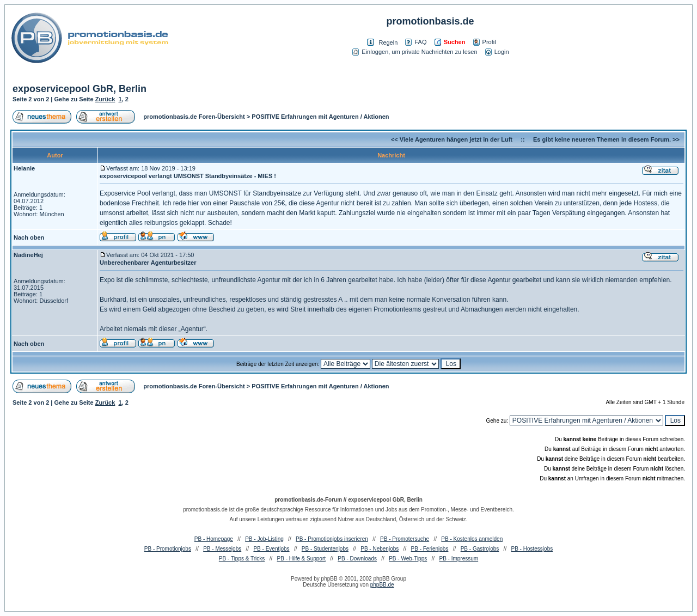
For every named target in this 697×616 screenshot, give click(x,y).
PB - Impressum (458, 559)
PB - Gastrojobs (480, 549)
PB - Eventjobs (271, 549)
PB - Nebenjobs (380, 549)
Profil (485, 42)
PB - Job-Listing (264, 539)
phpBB (329, 579)
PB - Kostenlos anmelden (472, 539)
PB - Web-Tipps (408, 559)
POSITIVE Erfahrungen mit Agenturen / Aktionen (320, 117)
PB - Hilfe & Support (301, 559)
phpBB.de (382, 585)
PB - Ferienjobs (430, 549)
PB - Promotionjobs (168, 549)
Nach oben (29, 237)
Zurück (105, 99)
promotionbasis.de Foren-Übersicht (194, 117)
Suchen (450, 42)
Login (497, 52)
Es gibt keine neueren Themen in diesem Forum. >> (606, 139)
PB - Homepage (214, 539)
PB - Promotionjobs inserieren (332, 539)
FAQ (416, 42)
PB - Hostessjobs (532, 549)
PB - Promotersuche (405, 539)
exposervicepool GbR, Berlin (80, 89)
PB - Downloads (357, 559)
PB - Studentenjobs (325, 549)
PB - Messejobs (222, 549)
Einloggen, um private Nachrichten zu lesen (415, 52)
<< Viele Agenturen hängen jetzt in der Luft (452, 139)
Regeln (388, 42)
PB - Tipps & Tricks (242, 559)
